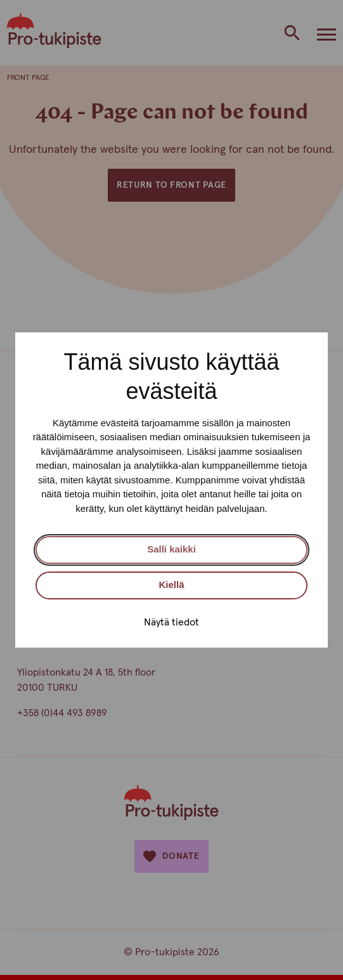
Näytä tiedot (171, 622)
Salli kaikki (171, 549)
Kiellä (171, 585)
